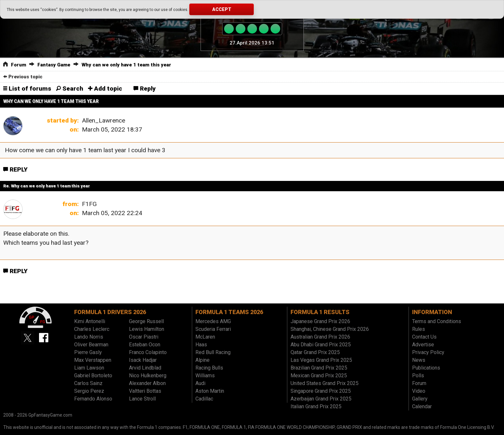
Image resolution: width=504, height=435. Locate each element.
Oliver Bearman (91, 345)
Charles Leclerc (92, 329)
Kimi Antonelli (90, 321)
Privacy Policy (428, 352)
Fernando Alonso (93, 399)
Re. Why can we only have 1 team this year (47, 186)
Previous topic (23, 77)
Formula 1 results (320, 312)
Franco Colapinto (148, 352)
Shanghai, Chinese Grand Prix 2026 (330, 329)
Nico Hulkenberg (148, 376)
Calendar (422, 406)
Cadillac (204, 399)
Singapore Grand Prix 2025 (321, 391)
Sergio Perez (89, 391)
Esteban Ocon (145, 345)
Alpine (203, 360)
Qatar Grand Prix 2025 (315, 352)
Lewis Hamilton (147, 329)
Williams (205, 376)
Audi (200, 383)
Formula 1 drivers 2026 (110, 312)
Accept (222, 9)
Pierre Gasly (88, 352)
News (419, 360)
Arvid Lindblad (145, 368)
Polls (418, 376)
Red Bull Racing (213, 352)
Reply (145, 89)
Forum (19, 65)
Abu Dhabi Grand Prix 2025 (321, 345)
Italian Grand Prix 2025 (316, 406)
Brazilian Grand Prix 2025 (319, 368)
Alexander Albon (147, 383)
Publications (426, 368)
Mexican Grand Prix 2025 (319, 376)
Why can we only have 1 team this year (126, 65)
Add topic (105, 89)
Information (432, 312)
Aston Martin (210, 391)
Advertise (423, 345)
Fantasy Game (54, 65)
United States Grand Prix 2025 (325, 383)
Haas (201, 345)
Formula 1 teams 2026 (229, 312)
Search (70, 89)
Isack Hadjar (143, 360)
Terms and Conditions (437, 321)
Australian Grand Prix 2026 (320, 337)
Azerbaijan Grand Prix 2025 (321, 399)
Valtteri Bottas (145, 391)
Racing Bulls (209, 368)
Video (419, 391)
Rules (419, 329)
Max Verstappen (93, 360)
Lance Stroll (142, 399)
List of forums (27, 89)
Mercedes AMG (213, 321)
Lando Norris (89, 337)
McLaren (205, 337)
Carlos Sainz (88, 383)
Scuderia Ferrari (213, 329)
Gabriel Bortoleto (93, 376)
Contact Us (424, 337)
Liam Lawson (89, 368)
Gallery (420, 399)
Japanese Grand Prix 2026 (320, 321)
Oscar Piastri (144, 337)
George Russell (146, 321)
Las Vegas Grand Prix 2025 (321, 360)
